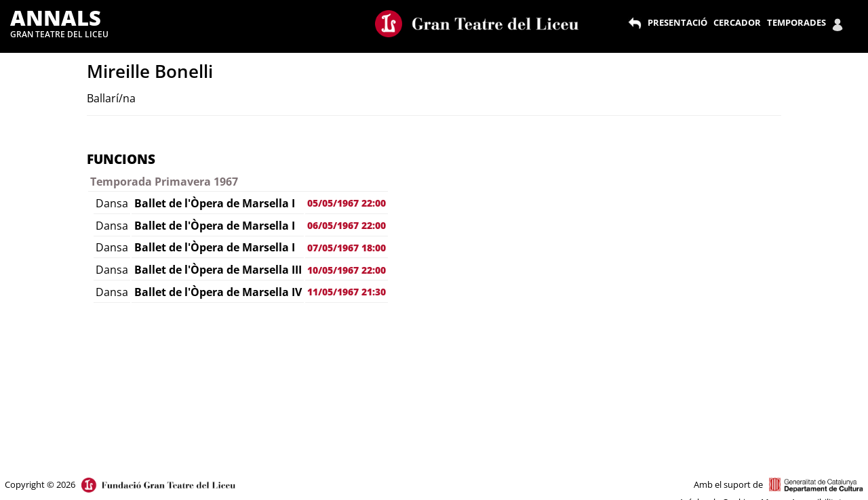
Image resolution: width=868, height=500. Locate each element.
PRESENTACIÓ (677, 22)
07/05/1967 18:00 (347, 248)
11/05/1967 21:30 (347, 292)
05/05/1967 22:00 (347, 203)
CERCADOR (737, 22)
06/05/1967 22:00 (347, 225)
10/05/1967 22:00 (347, 270)
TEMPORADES (796, 22)
